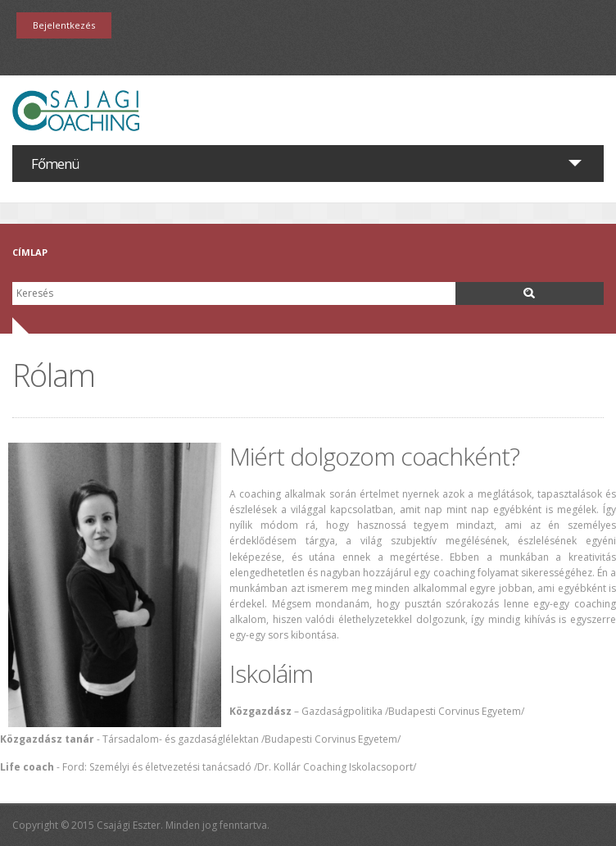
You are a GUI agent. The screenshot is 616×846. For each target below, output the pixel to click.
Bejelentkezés (64, 25)
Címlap (30, 252)
